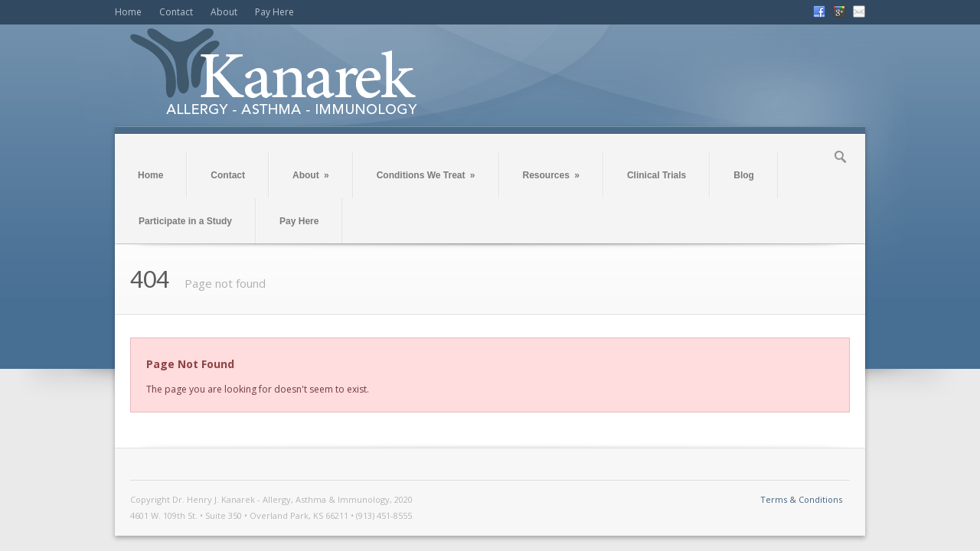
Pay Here (274, 12)
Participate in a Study (185, 221)
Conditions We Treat (426, 175)
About (224, 12)
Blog (744, 175)
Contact (176, 12)
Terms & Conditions (801, 499)
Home (128, 12)
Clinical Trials (657, 175)
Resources (551, 175)
